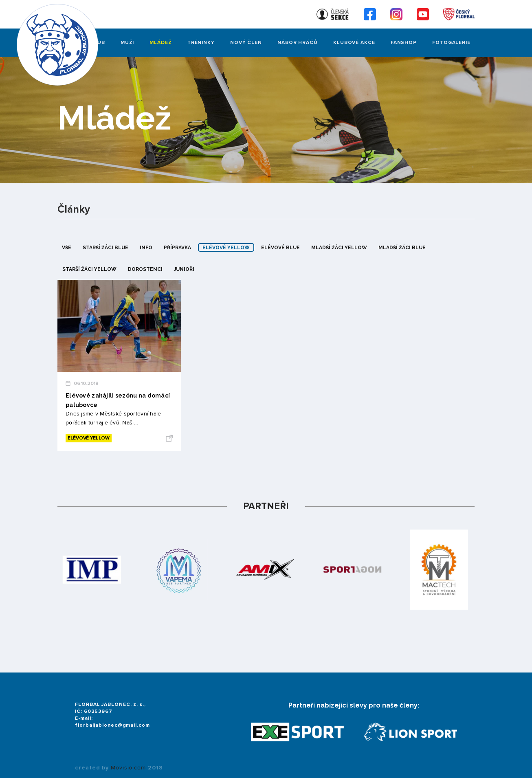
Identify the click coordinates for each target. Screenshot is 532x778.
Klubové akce (354, 43)
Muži (128, 43)
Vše (67, 248)
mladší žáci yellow (339, 248)
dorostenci (145, 269)
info (146, 248)
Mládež (160, 43)
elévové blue (280, 248)
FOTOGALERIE (451, 43)
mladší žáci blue (402, 248)
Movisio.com (128, 768)
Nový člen (246, 43)
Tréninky (201, 43)
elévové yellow (226, 248)
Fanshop (404, 43)
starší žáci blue (106, 248)
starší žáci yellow (89, 269)
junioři (184, 269)
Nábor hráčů (298, 43)
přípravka (177, 248)
